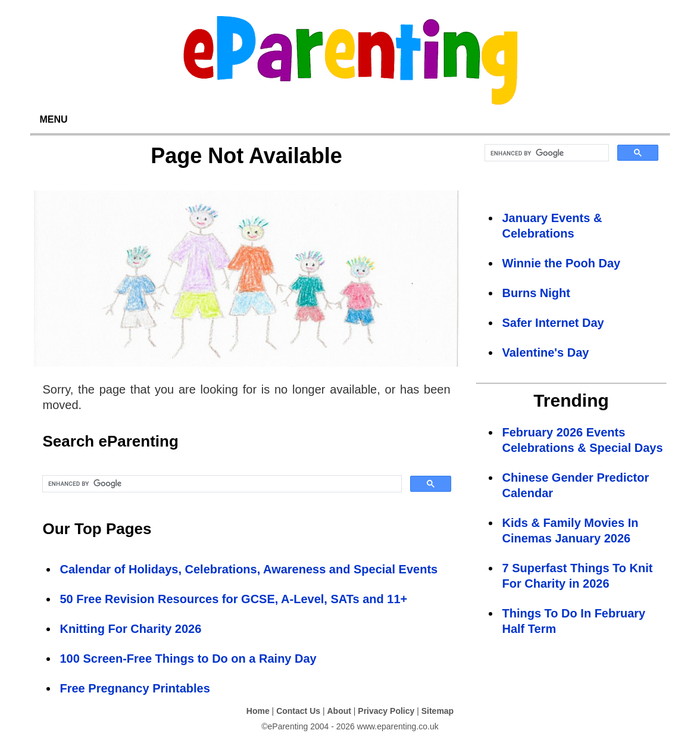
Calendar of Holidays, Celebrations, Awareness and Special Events (249, 569)
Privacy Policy (386, 711)
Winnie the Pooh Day (562, 263)
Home (258, 711)
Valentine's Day (546, 352)
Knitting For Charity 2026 (131, 629)
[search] (221, 484)
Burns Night (536, 293)
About (339, 711)
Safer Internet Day (553, 323)
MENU (54, 119)
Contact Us (298, 711)
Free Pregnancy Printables (135, 688)
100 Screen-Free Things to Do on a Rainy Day (188, 659)
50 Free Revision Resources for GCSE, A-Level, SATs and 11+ (234, 599)
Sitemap (437, 711)
